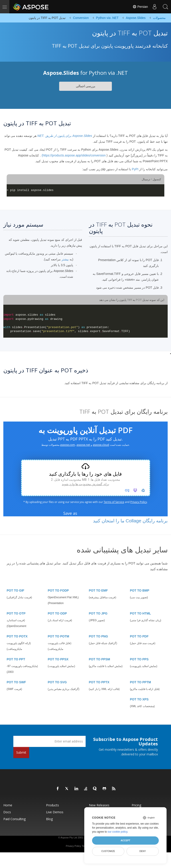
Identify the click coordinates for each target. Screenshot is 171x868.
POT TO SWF (16, 682)
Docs (7, 812)
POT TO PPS (139, 659)
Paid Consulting (14, 819)
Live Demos (55, 812)
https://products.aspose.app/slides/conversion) (74, 155)
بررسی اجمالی (86, 86)
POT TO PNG (99, 636)
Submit (21, 752)
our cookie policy (118, 832)
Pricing (136, 805)
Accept (125, 840)
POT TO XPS (139, 699)
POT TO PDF (139, 636)
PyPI (135, 169)
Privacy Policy (73, 846)
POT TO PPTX (99, 682)
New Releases (99, 805)
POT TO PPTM (140, 682)
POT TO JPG (98, 613)
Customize (108, 851)
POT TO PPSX (58, 659)
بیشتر (65, 259)
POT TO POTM (58, 636)
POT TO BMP (140, 590)
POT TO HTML (140, 613)
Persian (140, 7)
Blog (49, 819)
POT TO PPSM (100, 659)
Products (52, 805)
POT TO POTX (17, 636)
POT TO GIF (15, 590)
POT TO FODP (58, 590)
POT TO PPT (16, 659)
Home (8, 805)
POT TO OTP (16, 613)
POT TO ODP (57, 613)
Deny (143, 851)
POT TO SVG (57, 682)
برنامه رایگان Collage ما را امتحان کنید (130, 521)
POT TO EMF (98, 590)
